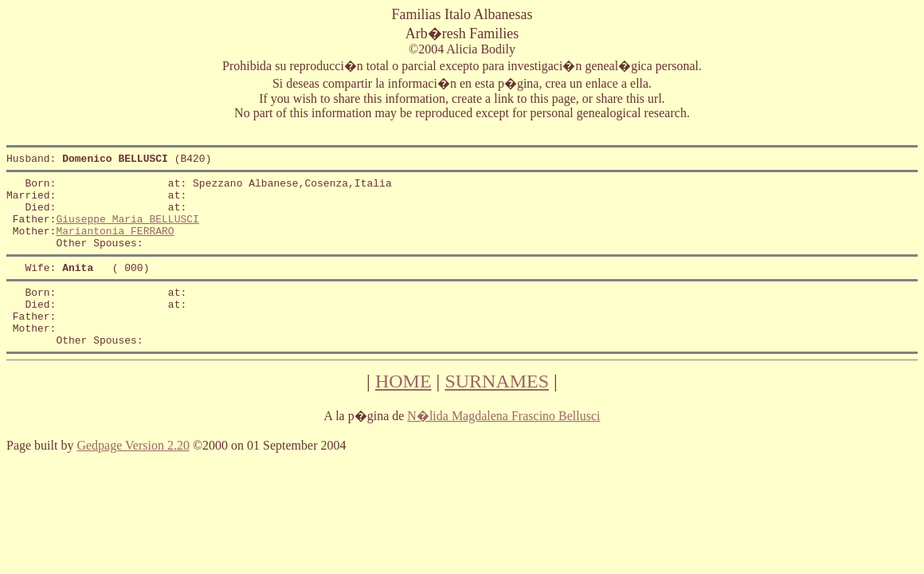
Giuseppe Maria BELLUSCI (127, 230)
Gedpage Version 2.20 (133, 476)
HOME (403, 412)
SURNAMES (497, 412)
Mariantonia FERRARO (115, 245)
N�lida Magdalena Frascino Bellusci (503, 447)
